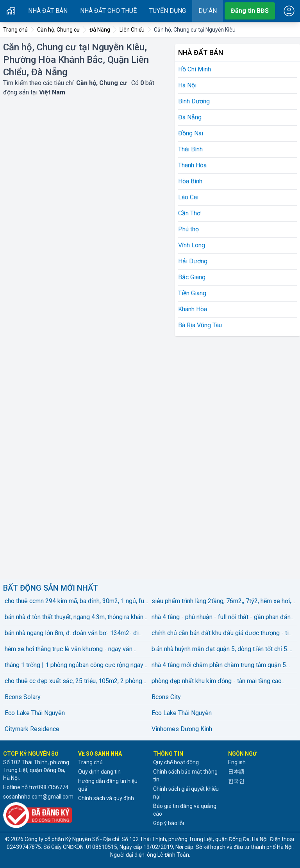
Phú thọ (188, 229)
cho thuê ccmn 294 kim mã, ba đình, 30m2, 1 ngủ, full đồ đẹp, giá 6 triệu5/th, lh (76, 602)
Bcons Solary (23, 697)
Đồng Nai (191, 133)
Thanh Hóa (192, 165)
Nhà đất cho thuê (108, 11)
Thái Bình (190, 149)
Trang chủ (90, 762)
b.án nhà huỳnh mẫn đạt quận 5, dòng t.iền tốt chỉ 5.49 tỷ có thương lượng (223, 650)
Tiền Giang (192, 293)
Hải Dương (193, 261)
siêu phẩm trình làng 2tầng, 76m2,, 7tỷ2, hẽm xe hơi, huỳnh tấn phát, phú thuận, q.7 (221, 602)
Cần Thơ (189, 213)
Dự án (208, 11)
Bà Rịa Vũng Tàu (200, 325)
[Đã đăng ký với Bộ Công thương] (37, 815)
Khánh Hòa (193, 309)
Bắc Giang (192, 277)
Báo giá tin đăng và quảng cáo (185, 810)
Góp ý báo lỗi (169, 823)
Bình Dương (194, 101)
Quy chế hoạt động (176, 762)
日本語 (236, 772)
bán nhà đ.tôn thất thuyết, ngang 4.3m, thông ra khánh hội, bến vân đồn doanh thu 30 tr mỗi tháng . (76, 618)
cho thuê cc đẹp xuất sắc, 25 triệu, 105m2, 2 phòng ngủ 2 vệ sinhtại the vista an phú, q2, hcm (73, 682)
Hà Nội (187, 85)
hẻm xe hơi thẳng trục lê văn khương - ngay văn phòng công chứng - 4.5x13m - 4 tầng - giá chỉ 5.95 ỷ (76, 650)
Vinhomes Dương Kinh (182, 729)
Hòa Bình (190, 181)
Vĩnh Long (192, 245)
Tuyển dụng (168, 11)
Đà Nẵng (190, 117)
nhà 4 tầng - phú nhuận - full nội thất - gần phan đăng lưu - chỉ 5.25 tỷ (223, 618)
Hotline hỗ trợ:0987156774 (36, 787)
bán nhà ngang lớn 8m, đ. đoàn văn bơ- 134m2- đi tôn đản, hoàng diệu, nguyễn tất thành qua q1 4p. (72, 634)
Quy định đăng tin (99, 772)
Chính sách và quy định (106, 798)
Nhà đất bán (48, 11)
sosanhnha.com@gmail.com (38, 797)
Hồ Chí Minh (195, 69)
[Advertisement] (234, 456)
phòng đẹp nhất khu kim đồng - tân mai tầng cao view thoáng (217, 682)
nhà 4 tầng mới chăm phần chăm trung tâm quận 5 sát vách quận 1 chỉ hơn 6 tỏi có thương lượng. (219, 666)
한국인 (236, 781)
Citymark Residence (32, 729)
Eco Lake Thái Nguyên (35, 713)
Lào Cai (188, 197)
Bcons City (166, 697)
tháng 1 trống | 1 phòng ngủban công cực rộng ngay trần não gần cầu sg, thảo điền (74, 666)
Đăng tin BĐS (250, 11)
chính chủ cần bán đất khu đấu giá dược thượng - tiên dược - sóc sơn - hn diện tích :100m (223, 634)
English (237, 762)
